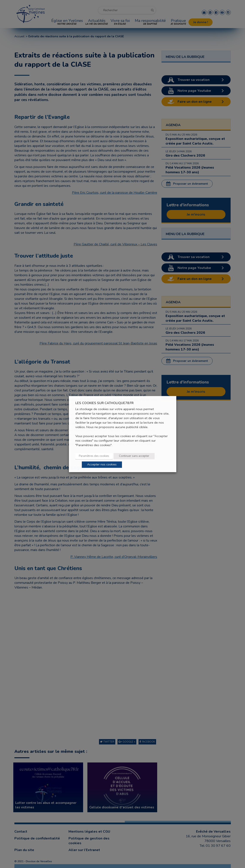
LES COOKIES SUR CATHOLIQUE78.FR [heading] (104, 403)
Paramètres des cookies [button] (94, 456)
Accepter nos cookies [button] (102, 464)
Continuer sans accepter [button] (134, 456)
